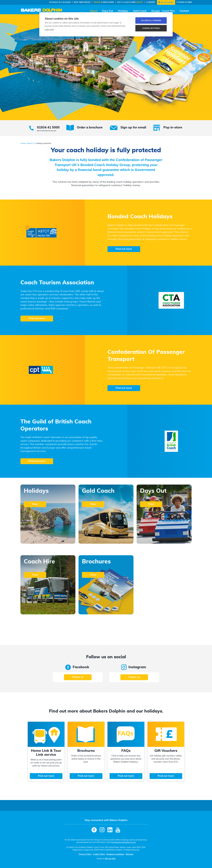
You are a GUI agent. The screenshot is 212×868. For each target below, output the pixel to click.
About (94, 11)
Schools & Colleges (60, 2)
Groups (156, 11)
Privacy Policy (85, 854)
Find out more (124, 249)
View (35, 504)
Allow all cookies (151, 20)
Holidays (123, 11)
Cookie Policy (99, 854)
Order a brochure (90, 128)
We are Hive (110, 859)
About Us (31, 143)
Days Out (108, 11)
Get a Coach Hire (130, 2)
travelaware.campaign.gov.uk (123, 842)
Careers (150, 2)
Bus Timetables (82, 2)
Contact (184, 11)
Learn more (49, 30)
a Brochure (104, 2)
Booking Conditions (115, 854)
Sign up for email (133, 128)
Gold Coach (140, 11)
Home (23, 143)
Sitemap (129, 854)
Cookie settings (151, 28)
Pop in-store (173, 128)
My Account (166, 2)
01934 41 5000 (184, 2)
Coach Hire (168, 11)
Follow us (78, 677)
